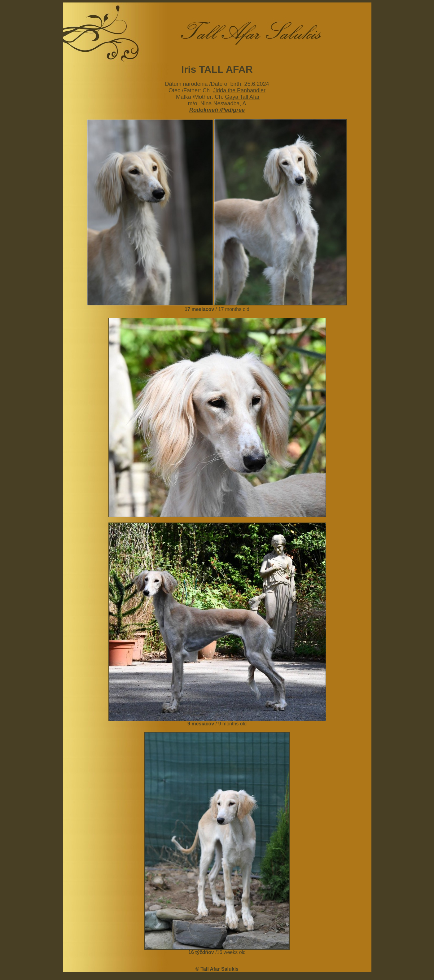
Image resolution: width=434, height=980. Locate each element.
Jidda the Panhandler (239, 90)
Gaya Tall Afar (242, 97)
